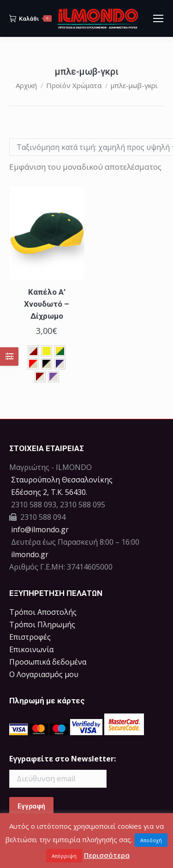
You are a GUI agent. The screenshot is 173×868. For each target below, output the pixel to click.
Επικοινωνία (31, 649)
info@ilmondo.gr (40, 529)
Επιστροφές (30, 637)
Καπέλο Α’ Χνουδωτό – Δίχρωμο (47, 304)
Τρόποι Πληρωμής (42, 624)
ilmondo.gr (29, 554)
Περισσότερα (107, 855)
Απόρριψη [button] (64, 856)
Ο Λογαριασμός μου (44, 674)
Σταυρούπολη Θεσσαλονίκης (62, 480)
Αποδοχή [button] (151, 840)
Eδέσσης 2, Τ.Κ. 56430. (49, 492)
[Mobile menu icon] (158, 18)
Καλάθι (30, 18)
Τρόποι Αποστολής (43, 612)
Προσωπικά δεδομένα (48, 662)
